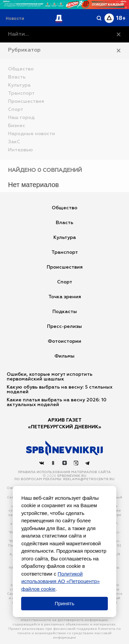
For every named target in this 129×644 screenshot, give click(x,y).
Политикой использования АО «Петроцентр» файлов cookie (60, 581)
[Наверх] (64, 448)
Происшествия (65, 267)
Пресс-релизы (64, 327)
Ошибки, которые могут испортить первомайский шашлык (50, 377)
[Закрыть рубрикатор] (119, 51)
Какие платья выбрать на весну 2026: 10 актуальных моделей (57, 402)
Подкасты (65, 312)
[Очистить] (119, 34)
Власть (64, 223)
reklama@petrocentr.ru (89, 479)
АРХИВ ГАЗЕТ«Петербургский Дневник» (64, 424)
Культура (65, 238)
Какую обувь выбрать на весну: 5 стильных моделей (60, 390)
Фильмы (64, 356)
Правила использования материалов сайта (64, 472)
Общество (64, 208)
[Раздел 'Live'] (16, 18)
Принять (65, 603)
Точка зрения (65, 297)
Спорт (65, 282)
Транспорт (65, 252)
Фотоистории (64, 341)
